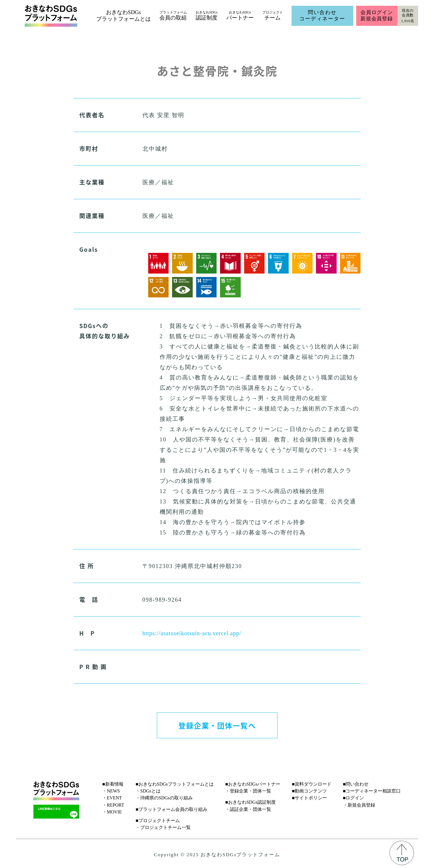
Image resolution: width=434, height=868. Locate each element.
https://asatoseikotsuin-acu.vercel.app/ (192, 633)
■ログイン (354, 798)
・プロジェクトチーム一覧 (163, 827)
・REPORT (113, 805)
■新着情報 (113, 784)
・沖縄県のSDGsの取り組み (164, 798)
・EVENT (112, 798)
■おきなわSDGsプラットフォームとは (175, 784)
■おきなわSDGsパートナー (253, 784)
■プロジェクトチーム (158, 820)
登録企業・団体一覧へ (217, 725)
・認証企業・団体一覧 (248, 809)
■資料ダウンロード (312, 784)
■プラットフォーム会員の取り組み (171, 809)
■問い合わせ (356, 784)
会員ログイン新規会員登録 (377, 15)
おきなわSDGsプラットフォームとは (124, 15)
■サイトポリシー (309, 798)
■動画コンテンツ (309, 791)
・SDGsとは (148, 791)
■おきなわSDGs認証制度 (250, 802)
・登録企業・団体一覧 (248, 791)
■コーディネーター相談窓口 (372, 791)
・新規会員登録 (359, 805)
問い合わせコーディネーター (322, 15)
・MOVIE (112, 812)
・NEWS (111, 791)
